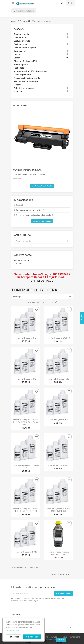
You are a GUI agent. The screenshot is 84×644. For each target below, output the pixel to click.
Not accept (14, 637)
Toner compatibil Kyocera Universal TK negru (58, 553)
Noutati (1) (20, 205)
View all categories (42, 221)
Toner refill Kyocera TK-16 (58, 379)
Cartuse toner (20, 44)
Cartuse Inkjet (20, 38)
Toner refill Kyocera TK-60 (58, 465)
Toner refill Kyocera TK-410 (26, 552)
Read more (18, 178)
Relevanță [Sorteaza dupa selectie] (42, 297)
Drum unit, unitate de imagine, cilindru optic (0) (35, 215)
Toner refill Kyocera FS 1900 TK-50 (26, 467)
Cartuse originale (22, 41)
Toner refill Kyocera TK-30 (58, 420)
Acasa (19, 29)
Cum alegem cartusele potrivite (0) (30, 210)
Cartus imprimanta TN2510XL (27, 170)
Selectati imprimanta (24, 88)
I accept (61, 640)
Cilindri (17, 58)
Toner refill (19, 92)
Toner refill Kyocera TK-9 (26, 338)
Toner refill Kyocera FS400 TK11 (58, 338)
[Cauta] (24, 11)
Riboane (18, 85)
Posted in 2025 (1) (22, 260)
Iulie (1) (20, 263)
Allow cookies (32, 637)
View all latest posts (42, 186)
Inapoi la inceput (61, 575)
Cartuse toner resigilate (25, 48)
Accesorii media (21, 34)
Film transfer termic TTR (25, 61)
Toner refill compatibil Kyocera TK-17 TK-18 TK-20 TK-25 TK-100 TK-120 (26, 422)
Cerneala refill (20, 51)
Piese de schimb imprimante (27, 78)
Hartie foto (19, 68)
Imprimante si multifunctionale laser (31, 71)
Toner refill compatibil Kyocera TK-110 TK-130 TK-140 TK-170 (26, 510)
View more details (49, 640)
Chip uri (17, 54)
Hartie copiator (21, 65)
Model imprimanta (22, 75)
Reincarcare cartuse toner (26, 81)
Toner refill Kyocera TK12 (26, 379)
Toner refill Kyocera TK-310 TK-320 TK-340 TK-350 (58, 510)
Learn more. (15, 631)
